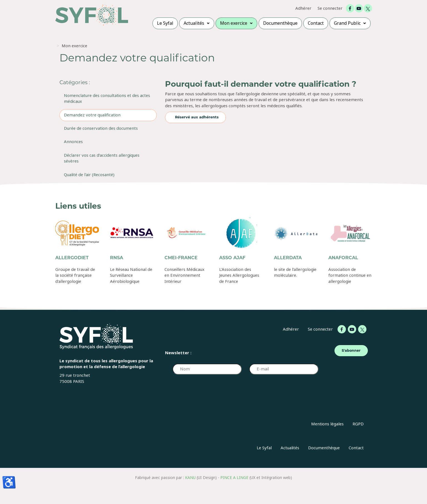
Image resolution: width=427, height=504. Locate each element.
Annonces (73, 142)
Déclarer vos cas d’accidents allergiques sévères (102, 158)
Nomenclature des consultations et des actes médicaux (107, 98)
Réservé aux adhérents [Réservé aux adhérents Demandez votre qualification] (197, 117)
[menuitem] (165, 23)
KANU (190, 478)
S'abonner (351, 350)
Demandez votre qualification (92, 115)
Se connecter (330, 8)
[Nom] (207, 369)
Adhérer (303, 8)
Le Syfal (264, 448)
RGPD (358, 424)
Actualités (290, 448)
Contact (356, 448)
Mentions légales (327, 424)
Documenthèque (324, 448)
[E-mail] (284, 369)
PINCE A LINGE (234, 478)
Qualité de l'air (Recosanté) (89, 175)
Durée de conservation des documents (101, 128)
